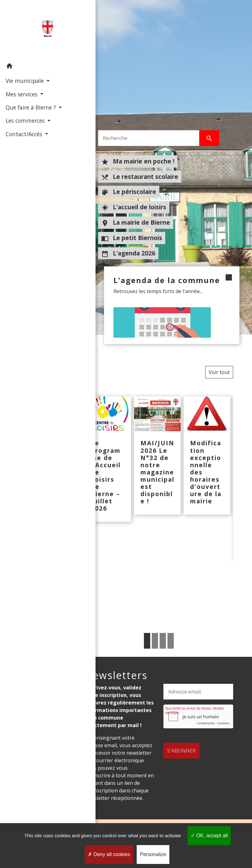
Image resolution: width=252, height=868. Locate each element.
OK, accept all (209, 836)
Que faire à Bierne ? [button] (30, 107)
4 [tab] (171, 641)
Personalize (153, 854)
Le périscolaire (129, 192)
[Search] (148, 138)
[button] (33, 67)
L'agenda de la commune (154, 285)
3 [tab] (163, 641)
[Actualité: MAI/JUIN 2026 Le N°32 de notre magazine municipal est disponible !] (157, 455)
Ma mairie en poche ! (138, 161)
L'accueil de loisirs (134, 207)
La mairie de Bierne (136, 222)
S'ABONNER (181, 743)
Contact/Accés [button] (24, 142)
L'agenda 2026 (128, 253)
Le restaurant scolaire (140, 177)
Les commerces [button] (25, 129)
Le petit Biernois (132, 238)
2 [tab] (155, 641)
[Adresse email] (198, 692)
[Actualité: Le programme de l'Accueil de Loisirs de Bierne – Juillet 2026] (108, 459)
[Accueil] (33, 29)
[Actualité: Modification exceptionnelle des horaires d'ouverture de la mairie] (207, 455)
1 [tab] (147, 641)
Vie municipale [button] (25, 80)
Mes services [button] (21, 94)
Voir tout (219, 372)
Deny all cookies (109, 854)
